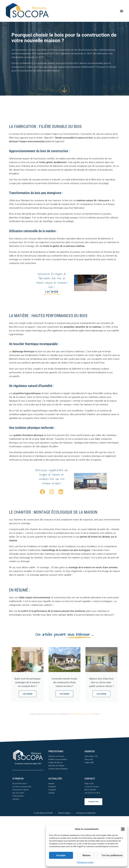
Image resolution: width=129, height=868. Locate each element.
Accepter (61, 855)
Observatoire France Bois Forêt (81, 715)
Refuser (86, 855)
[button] (123, 829)
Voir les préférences (112, 855)
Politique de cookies (85, 862)
